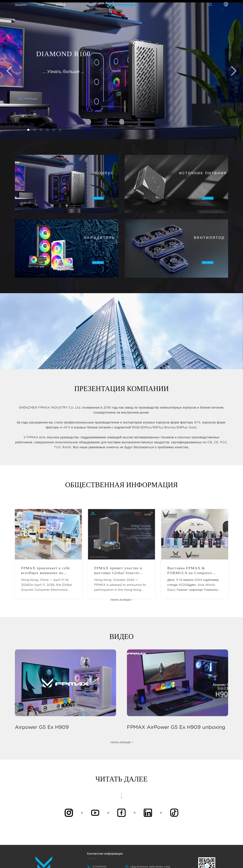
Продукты (22, 6)
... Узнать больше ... (63, 72)
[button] (29, 130)
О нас (44, 6)
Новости (65, 6)
